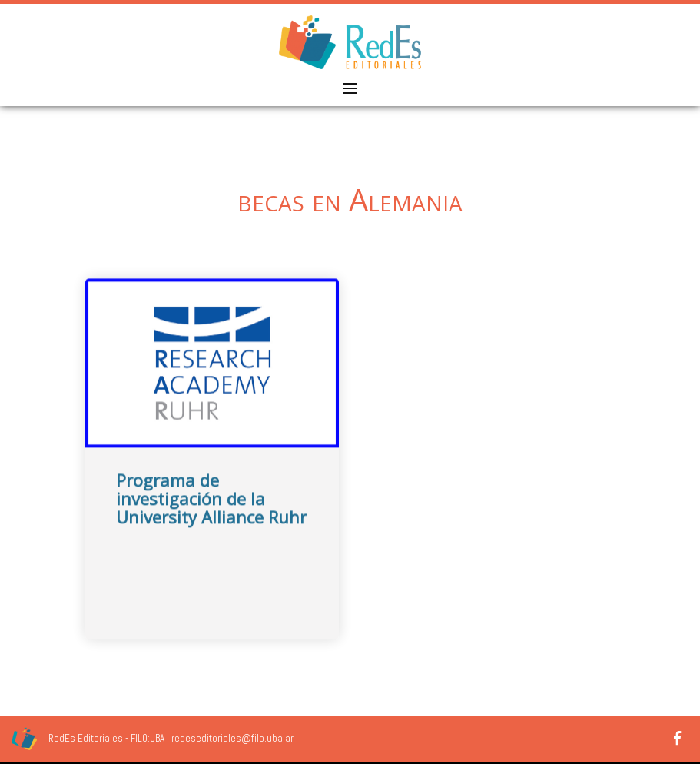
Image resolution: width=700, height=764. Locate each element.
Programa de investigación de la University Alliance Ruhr (211, 509)
